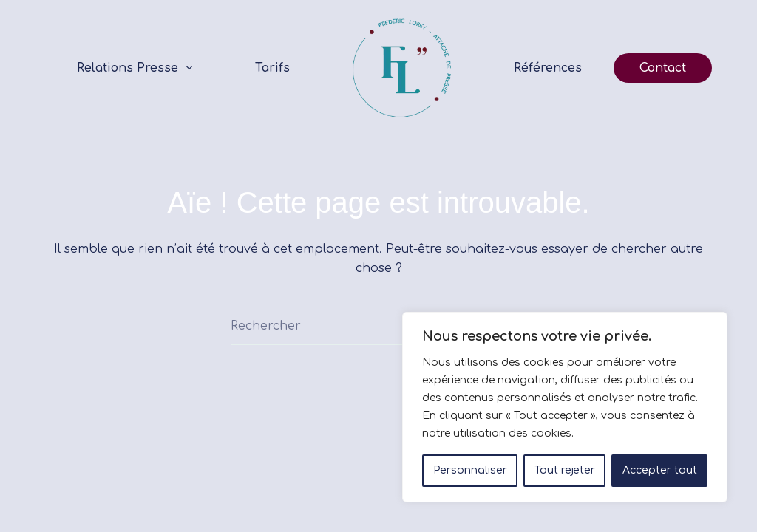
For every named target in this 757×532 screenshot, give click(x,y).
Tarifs (272, 68)
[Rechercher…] (360, 327)
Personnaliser (470, 470)
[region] (565, 407)
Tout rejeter (565, 470)
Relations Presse (138, 68)
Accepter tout (660, 470)
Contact (663, 68)
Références (548, 68)
